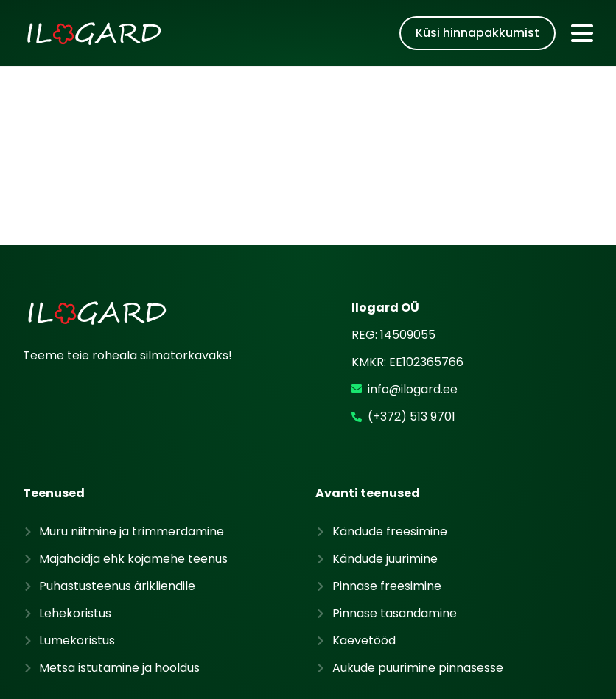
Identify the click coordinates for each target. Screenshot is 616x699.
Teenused (54, 402)
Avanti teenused (368, 402)
